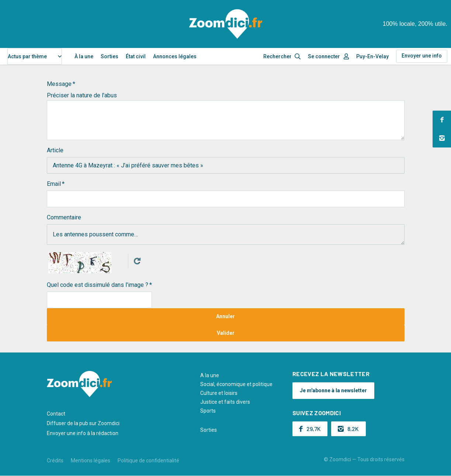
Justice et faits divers (225, 402)
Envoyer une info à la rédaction (83, 433)
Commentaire (64, 217)
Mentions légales (91, 461)
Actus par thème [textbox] (27, 56)
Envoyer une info (422, 56)
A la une (210, 375)
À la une (84, 56)
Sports (208, 411)
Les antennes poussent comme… (226, 234)
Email (54, 184)
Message (59, 84)
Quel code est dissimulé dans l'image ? (98, 285)
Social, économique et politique (236, 384)
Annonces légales (175, 56)
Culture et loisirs (219, 393)
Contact (56, 414)
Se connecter (324, 56)
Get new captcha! (137, 261)
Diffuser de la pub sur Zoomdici (83, 423)
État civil (136, 56)
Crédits (55, 461)
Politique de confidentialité (148, 461)
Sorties (110, 56)
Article (55, 150)
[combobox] (35, 56)
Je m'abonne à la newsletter (333, 390)
